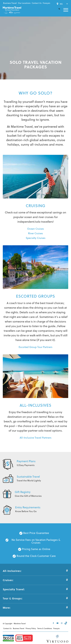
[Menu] (64, 10)
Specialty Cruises (36, 238)
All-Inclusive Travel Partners (35, 438)
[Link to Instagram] (62, 623)
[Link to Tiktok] (66, 623)
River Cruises (35, 233)
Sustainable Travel (28, 476)
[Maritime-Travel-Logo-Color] (12, 10)
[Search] (58, 11)
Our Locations (24, 3)
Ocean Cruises (35, 229)
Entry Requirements (28, 507)
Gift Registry (23, 492)
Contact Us (37, 3)
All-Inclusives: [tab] (35, 571)
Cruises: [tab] (35, 580)
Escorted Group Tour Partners (35, 347)
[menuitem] (10, 3)
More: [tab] (35, 608)
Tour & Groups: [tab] (35, 598)
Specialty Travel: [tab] (35, 589)
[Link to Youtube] (58, 623)
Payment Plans (26, 461)
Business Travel (10, 3)
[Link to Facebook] (54, 623)
